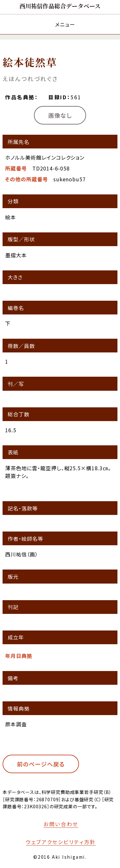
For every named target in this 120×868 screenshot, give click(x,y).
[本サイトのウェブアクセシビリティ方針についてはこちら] (56, 842)
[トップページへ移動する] (60, 6)
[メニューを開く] (60, 24)
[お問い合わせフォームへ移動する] (56, 824)
